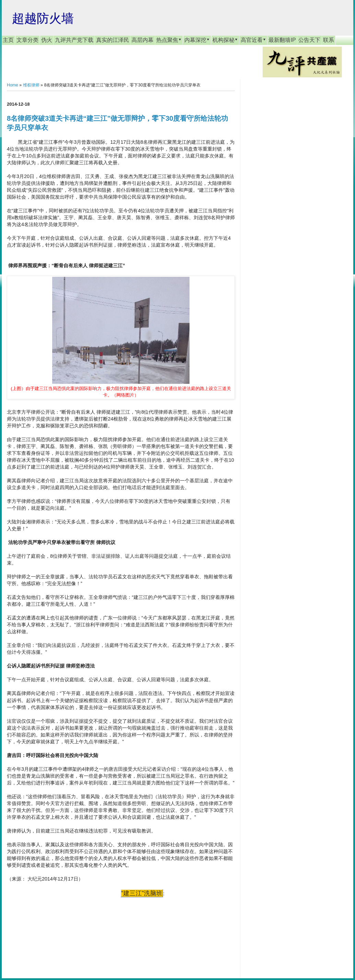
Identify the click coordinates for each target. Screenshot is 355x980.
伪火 (47, 40)
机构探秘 (225, 40)
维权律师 (31, 85)
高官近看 (253, 40)
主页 (8, 40)
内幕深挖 (197, 40)
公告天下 (309, 40)
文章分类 (27, 40)
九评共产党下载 (74, 40)
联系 (329, 40)
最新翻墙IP (282, 40)
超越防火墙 (43, 18)
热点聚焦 (169, 40)
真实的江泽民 (113, 40)
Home (13, 85)
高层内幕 (142, 40)
